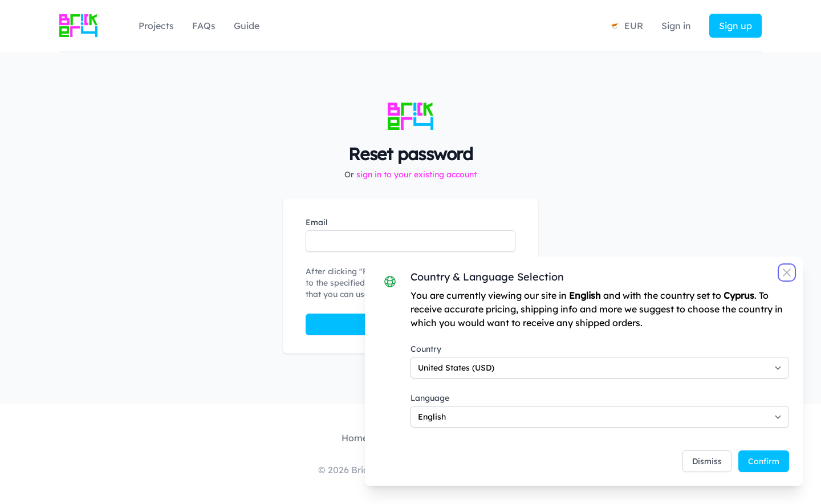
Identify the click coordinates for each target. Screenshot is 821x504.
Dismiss (707, 461)
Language (430, 398)
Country (426, 349)
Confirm (764, 461)
